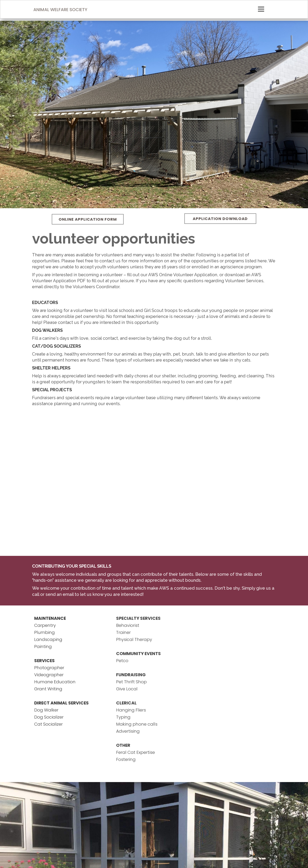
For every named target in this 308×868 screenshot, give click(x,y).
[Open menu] (261, 9)
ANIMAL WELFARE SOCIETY (60, 10)
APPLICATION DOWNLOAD (220, 219)
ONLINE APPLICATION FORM (88, 219)
